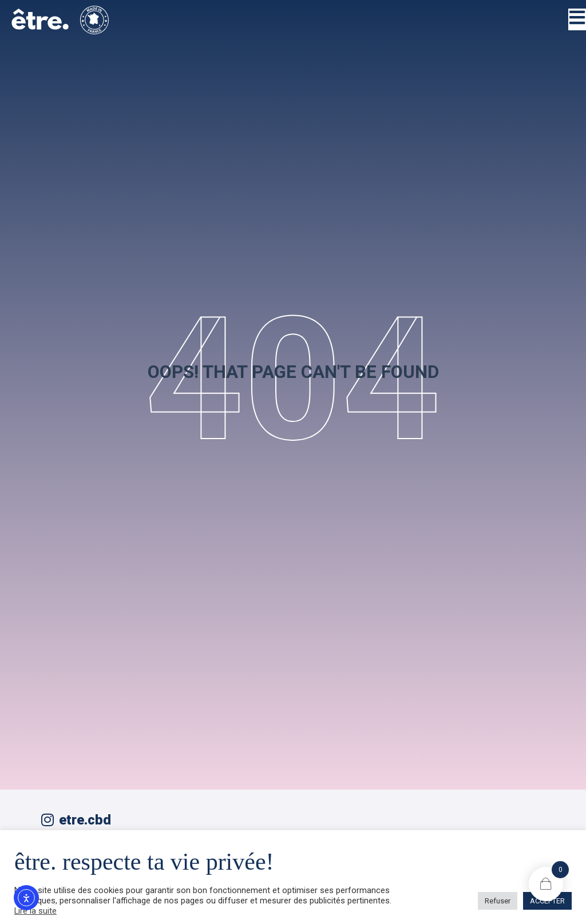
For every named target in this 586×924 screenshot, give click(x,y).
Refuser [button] (498, 901)
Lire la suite (35, 911)
